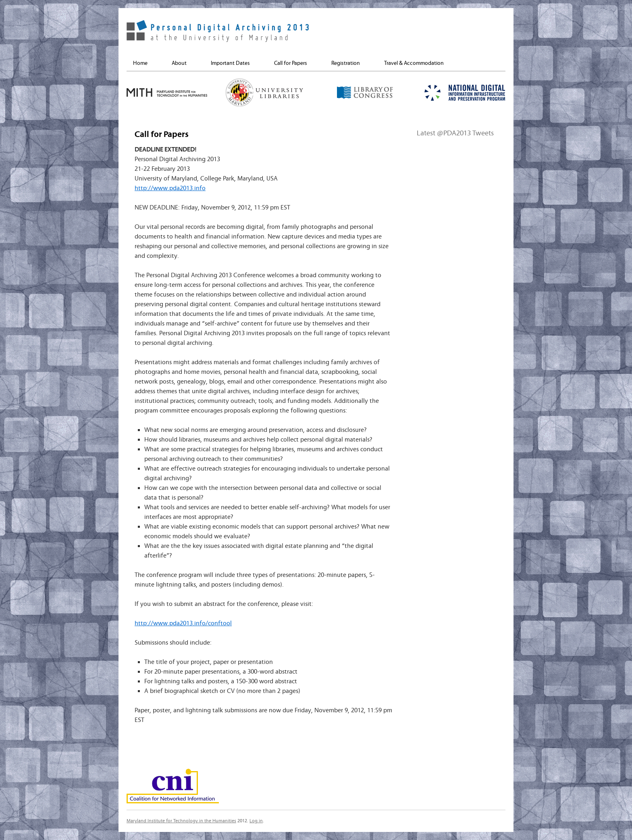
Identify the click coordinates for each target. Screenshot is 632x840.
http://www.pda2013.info (170, 188)
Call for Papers (291, 63)
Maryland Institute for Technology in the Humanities (181, 821)
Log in (256, 821)
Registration (346, 63)
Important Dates (230, 63)
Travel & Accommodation (414, 63)
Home (140, 63)
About (179, 63)
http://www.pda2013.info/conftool (183, 623)
